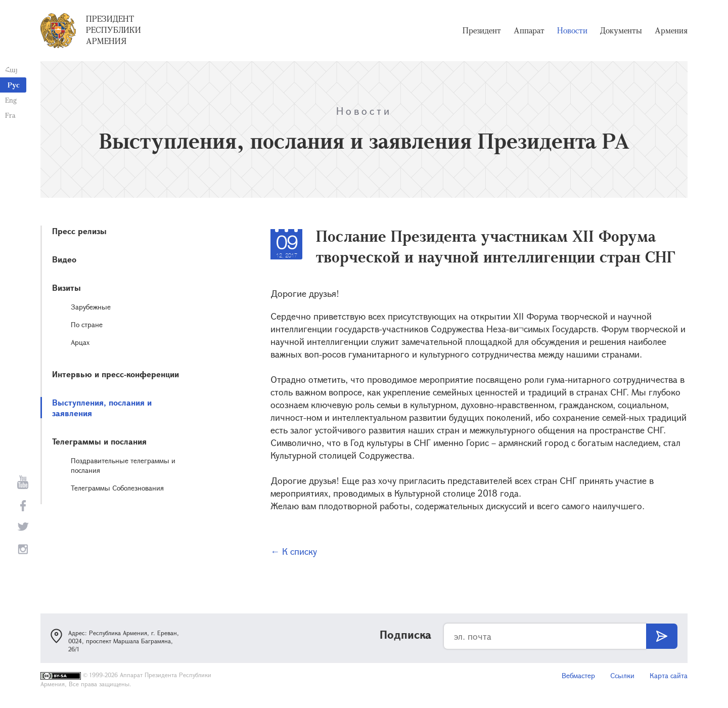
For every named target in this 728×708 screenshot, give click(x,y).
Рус (14, 85)
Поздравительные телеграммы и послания (123, 465)
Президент (482, 30)
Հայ (11, 70)
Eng (11, 100)
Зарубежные (91, 307)
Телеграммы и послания (99, 441)
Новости (572, 30)
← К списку (294, 551)
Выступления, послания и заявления (102, 408)
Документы (621, 30)
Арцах (80, 342)
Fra (10, 115)
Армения (671, 30)
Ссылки (622, 675)
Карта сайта (669, 675)
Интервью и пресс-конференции (116, 374)
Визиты (66, 287)
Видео (64, 259)
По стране (87, 324)
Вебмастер (578, 675)
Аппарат (529, 30)
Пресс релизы (79, 231)
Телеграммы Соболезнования (117, 488)
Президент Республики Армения (113, 30)
